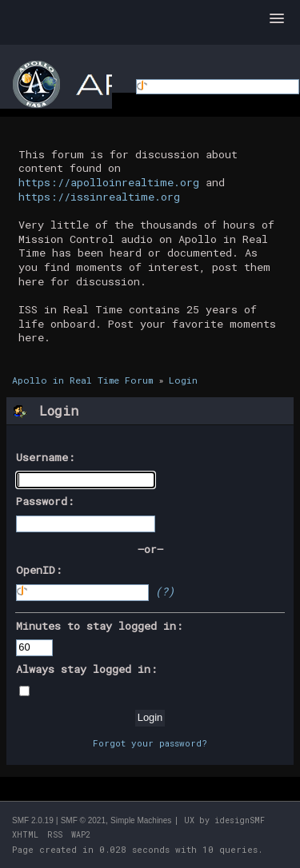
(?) (165, 591)
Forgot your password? (150, 743)
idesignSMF (240, 820)
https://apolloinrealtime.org (109, 182)
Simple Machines (141, 820)
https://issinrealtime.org (99, 197)
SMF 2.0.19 (33, 820)
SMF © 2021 (83, 820)
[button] (277, 19)
